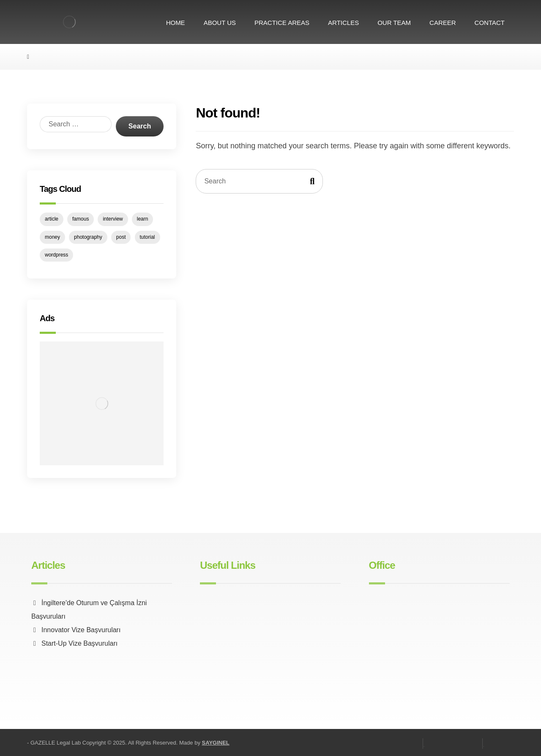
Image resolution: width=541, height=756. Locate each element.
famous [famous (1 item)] (81, 219)
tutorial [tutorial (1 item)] (148, 237)
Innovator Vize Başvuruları (76, 630)
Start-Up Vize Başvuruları (74, 643)
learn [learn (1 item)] (143, 219)
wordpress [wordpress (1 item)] (56, 255)
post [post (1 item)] (121, 237)
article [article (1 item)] (52, 219)
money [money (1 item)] (52, 237)
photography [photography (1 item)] (88, 237)
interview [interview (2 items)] (113, 219)
